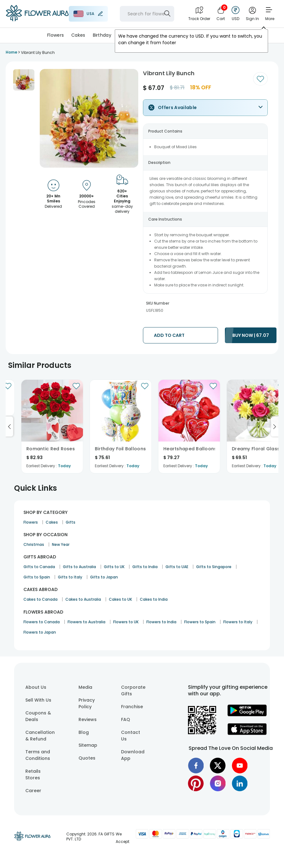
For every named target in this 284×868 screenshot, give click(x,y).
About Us (36, 687)
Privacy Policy (87, 703)
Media (85, 687)
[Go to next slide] (275, 426)
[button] (24, 80)
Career (33, 791)
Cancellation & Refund (40, 736)
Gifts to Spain (37, 577)
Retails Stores (33, 774)
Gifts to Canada (39, 567)
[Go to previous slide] (9, 426)
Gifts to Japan (104, 577)
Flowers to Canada (42, 622)
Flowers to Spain (200, 622)
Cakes (78, 35)
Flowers (56, 35)
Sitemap (88, 745)
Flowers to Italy (238, 622)
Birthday (102, 35)
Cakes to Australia (83, 599)
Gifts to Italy (70, 577)
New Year (61, 544)
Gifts (71, 522)
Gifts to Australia (79, 567)
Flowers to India (161, 622)
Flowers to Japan (40, 632)
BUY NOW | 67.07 (251, 335)
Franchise (132, 707)
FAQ (126, 719)
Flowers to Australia (86, 622)
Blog (84, 732)
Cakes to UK (120, 599)
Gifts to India (145, 567)
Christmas (34, 544)
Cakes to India (154, 599)
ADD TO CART (169, 335)
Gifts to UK (114, 567)
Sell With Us (38, 700)
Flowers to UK (126, 622)
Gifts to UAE (177, 567)
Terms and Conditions (38, 755)
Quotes (87, 758)
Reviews (88, 719)
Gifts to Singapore (214, 567)
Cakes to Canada (41, 599)
